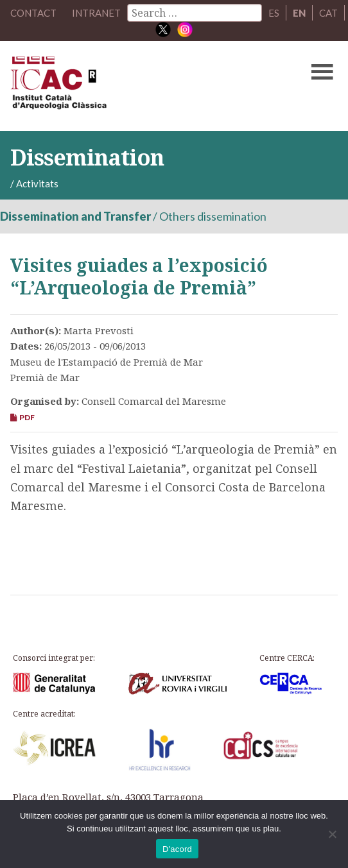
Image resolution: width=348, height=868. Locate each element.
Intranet (96, 13)
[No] (332, 834)
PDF (22, 417)
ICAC (139, 86)
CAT (328, 13)
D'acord (177, 849)
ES (274, 13)
